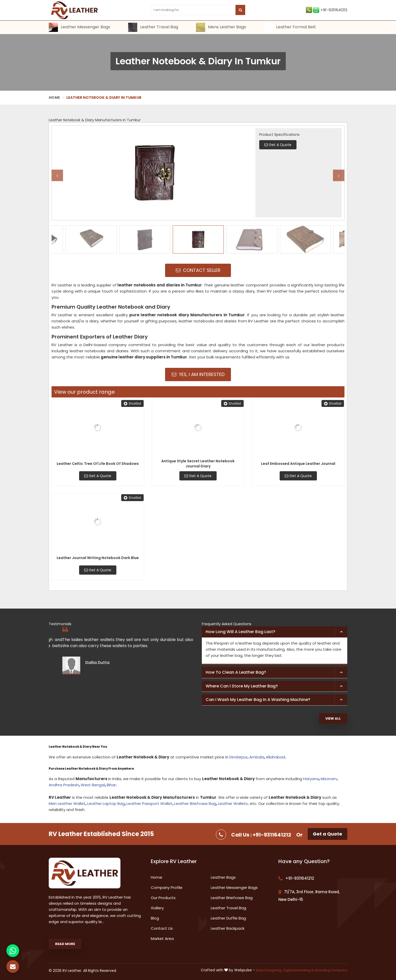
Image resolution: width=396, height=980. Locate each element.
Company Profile (167, 887)
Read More (65, 944)
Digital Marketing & (298, 970)
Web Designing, (269, 970)
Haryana (311, 779)
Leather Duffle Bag (228, 918)
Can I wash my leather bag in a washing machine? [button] (258, 700)
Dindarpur (238, 757)
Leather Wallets (233, 803)
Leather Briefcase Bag (195, 803)
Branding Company (331, 970)
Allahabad (275, 757)
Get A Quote (98, 476)
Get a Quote (327, 834)
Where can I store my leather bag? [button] (242, 686)
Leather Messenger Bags (79, 27)
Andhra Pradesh (64, 785)
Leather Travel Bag (153, 27)
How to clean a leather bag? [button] (236, 672)
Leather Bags (223, 877)
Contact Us (162, 928)
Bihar (111, 785)
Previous (57, 176)
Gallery (157, 908)
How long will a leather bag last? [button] (240, 632)
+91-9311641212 (327, 10)
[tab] (275, 632)
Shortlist (132, 403)
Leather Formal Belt (290, 27)
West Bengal (93, 785)
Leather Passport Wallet (150, 803)
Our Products (163, 898)
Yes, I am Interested (198, 374)
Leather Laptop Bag (106, 803)
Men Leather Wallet (67, 803)
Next (339, 176)
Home (54, 98)
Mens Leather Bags (221, 27)
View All (333, 718)
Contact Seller (198, 270)
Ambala (257, 757)
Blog (155, 918)
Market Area (162, 939)
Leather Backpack (228, 928)
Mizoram (329, 779)
